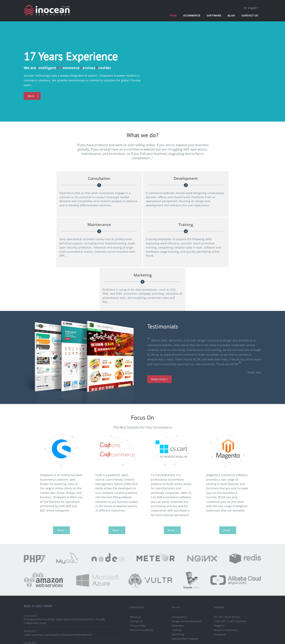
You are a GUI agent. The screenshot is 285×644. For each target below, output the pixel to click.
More (31, 96)
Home (173, 16)
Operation (178, 553)
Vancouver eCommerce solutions (195, 581)
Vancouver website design (190, 576)
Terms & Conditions (141, 557)
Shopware (220, 562)
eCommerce (192, 16)
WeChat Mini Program (185, 566)
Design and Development (187, 549)
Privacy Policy (138, 553)
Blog (231, 16)
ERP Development (216, 576)
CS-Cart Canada (237, 576)
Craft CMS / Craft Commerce (230, 549)
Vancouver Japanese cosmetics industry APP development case (61, 586)
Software (214, 16)
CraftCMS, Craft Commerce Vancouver (152, 581)
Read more (158, 307)
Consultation (179, 544)
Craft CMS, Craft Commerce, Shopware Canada (209, 585)
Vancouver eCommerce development (152, 576)
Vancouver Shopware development (160, 585)
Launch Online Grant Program (41, 574)
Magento (219, 553)
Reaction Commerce (226, 557)
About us (135, 544)
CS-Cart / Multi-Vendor (227, 544)
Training (177, 557)
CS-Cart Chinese (224, 581)
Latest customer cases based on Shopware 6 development (58, 562)
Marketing (178, 562)
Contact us (250, 16)
